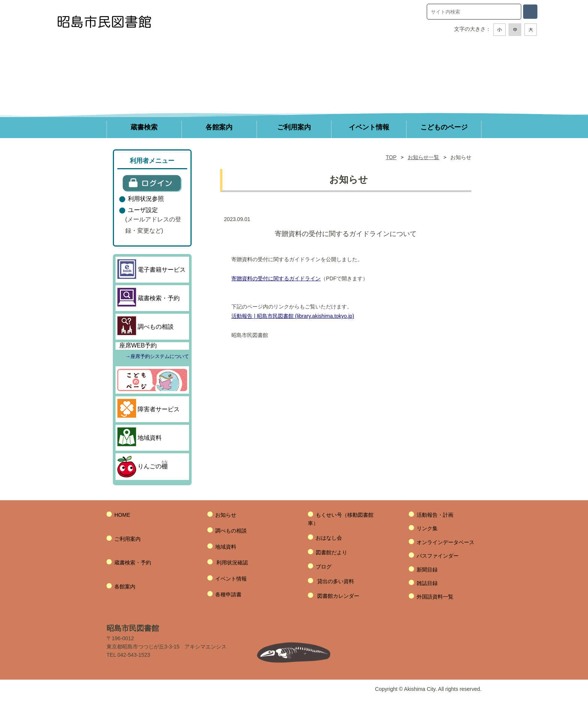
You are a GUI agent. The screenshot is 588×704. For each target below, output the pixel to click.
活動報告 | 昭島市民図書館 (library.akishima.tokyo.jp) (293, 316)
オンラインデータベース (445, 542)
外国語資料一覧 (435, 597)
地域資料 (226, 547)
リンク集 (427, 528)
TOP (391, 157)
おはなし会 (329, 538)
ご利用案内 (127, 539)
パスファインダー (438, 556)
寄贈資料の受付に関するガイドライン (276, 278)
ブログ (324, 567)
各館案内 (125, 587)
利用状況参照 (146, 199)
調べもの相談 (231, 531)
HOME (122, 515)
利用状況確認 (232, 563)
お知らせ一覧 (423, 157)
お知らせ (226, 515)
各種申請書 (228, 594)
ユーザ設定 (143, 210)
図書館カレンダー (338, 596)
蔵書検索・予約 (133, 563)
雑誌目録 (427, 583)
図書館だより (331, 552)
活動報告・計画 (435, 515)
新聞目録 (427, 570)
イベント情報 (231, 579)
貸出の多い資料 (336, 581)
